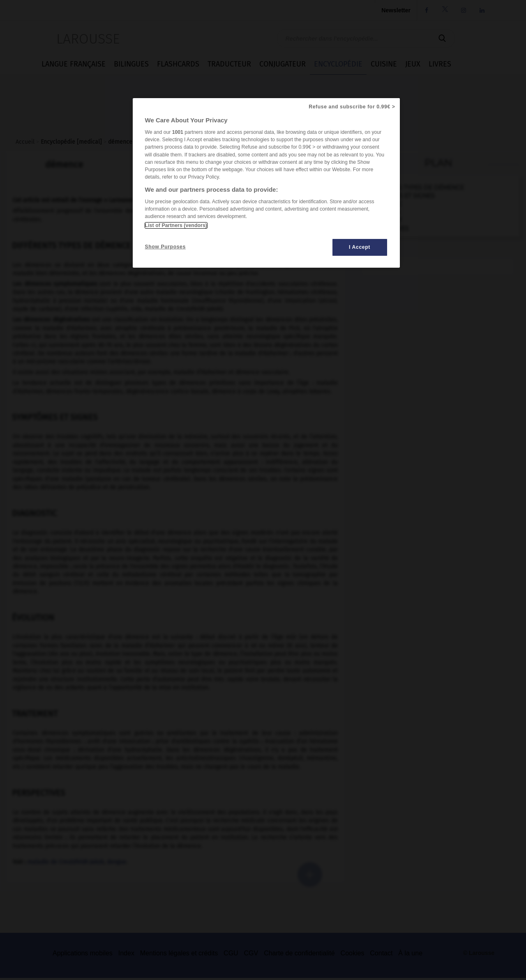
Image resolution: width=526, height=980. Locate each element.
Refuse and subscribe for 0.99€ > (352, 107)
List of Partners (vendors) (176, 225)
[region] (266, 183)
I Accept (360, 247)
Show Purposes (165, 247)
